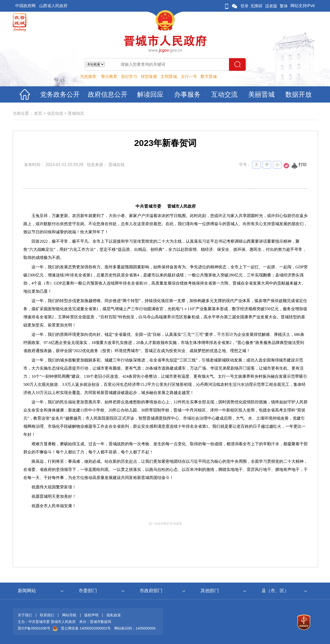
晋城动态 (76, 113)
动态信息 (55, 113)
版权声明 (91, 615)
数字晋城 (209, 77)
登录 (244, 6)
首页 (38, 113)
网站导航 (69, 615)
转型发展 (149, 77)
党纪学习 (129, 77)
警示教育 (109, 77)
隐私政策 (114, 615)
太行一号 (189, 77)
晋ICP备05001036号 (34, 628)
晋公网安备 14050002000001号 (86, 628)
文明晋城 (169, 77)
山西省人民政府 (53, 6)
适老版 (271, 6)
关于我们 (25, 615)
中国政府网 (25, 6)
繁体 (284, 6)
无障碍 (256, 6)
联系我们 (47, 615)
